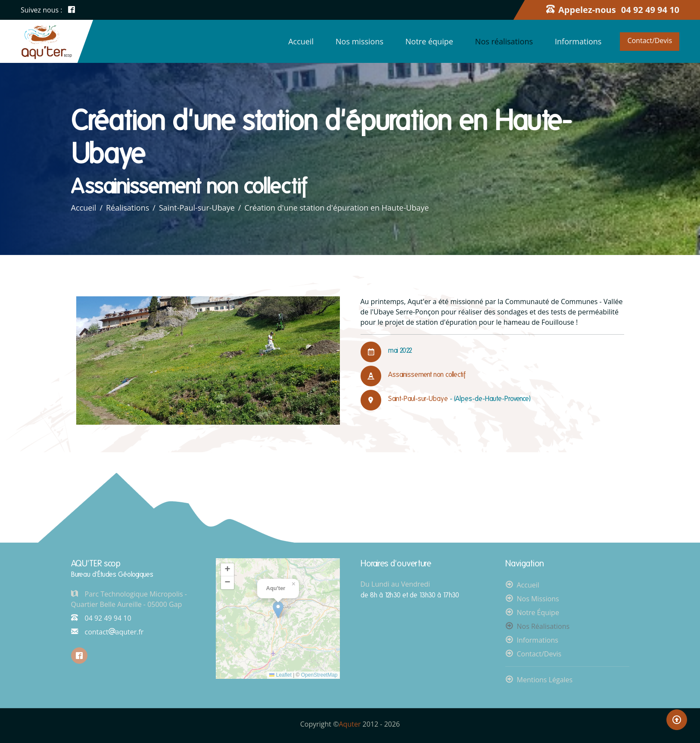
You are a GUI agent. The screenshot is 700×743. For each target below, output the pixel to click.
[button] (278, 610)
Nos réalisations (504, 41)
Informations (578, 41)
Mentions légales (545, 680)
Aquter (350, 724)
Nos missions (359, 41)
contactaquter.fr (107, 632)
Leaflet (280, 675)
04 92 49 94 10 (101, 618)
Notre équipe (429, 41)
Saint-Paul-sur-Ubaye (197, 208)
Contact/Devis (650, 40)
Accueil (301, 41)
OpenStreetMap (319, 675)
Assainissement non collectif (428, 375)
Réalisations (128, 208)
